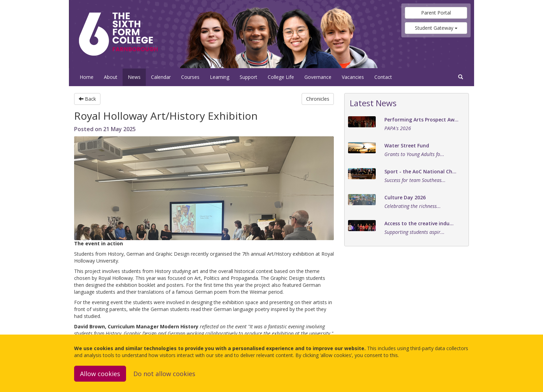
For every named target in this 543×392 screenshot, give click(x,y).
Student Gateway (436, 28)
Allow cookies (100, 374)
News (134, 77)
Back (87, 99)
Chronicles (318, 99)
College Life (281, 77)
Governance (318, 77)
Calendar (161, 77)
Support (248, 77)
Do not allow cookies (164, 374)
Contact (383, 77)
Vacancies (353, 77)
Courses (190, 77)
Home (87, 77)
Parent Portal (436, 13)
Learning (220, 77)
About (111, 77)
